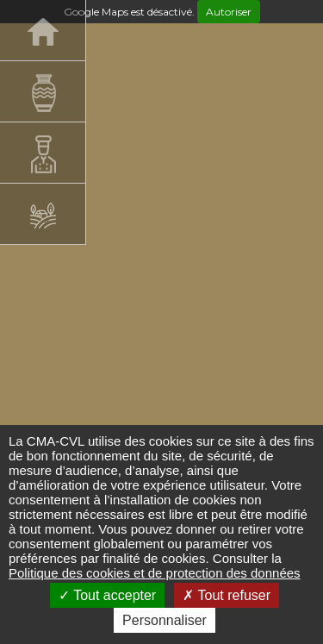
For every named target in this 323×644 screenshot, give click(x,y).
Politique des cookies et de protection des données (155, 573)
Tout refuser (227, 595)
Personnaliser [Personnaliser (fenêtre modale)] (165, 620)
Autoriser (229, 12)
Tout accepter (107, 595)
